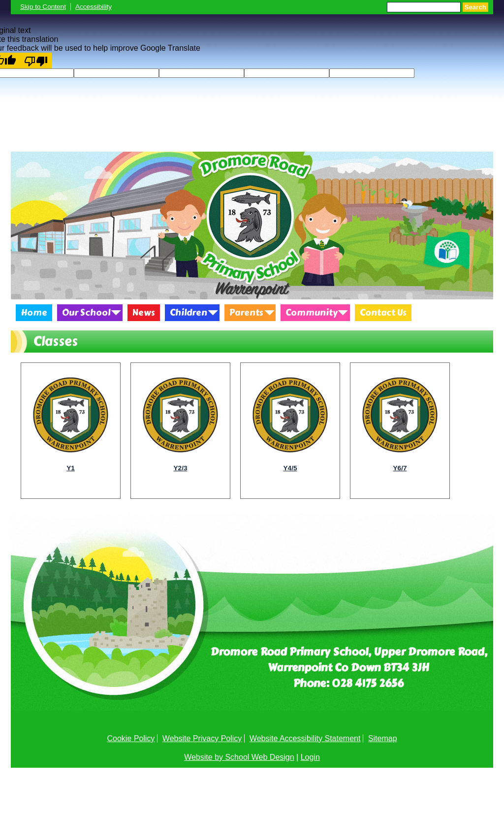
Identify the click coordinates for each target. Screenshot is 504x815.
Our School (86, 313)
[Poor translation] (36, 61)
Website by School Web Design (239, 757)
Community (312, 313)
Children (189, 313)
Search (475, 7)
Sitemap (383, 738)
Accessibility (94, 7)
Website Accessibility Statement (305, 738)
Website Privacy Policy (202, 738)
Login (310, 757)
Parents (246, 313)
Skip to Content (43, 7)
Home (34, 313)
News (144, 313)
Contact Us (383, 313)
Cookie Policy (131, 738)
